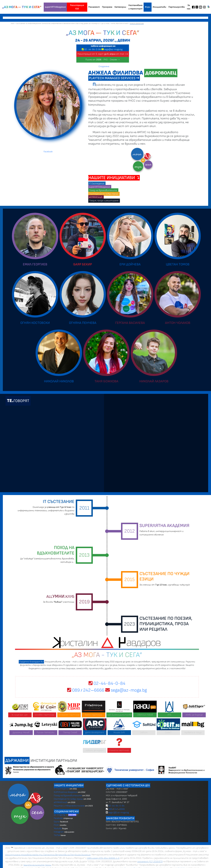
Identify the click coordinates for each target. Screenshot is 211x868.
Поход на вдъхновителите (103, 190)
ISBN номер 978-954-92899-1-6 (103, 858)
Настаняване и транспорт (135, 7)
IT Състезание (97, 184)
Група (57, 822)
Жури (148, 7)
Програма (107, 7)
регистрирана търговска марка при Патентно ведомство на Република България (48, 855)
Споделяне (104, 66)
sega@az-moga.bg (113, 49)
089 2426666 (86, 690)
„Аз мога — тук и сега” (22, 7)
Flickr (56, 825)
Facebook (48, 152)
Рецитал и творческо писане (69, 806)
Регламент (94, 7)
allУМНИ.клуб (96, 197)
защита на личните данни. (37, 865)
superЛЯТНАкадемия (55, 7)
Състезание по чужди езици (104, 194)
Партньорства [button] (177, 7)
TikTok (57, 835)
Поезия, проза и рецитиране (104, 201)
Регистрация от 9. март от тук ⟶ (103, 54)
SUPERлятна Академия (66, 792)
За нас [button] (189, 7)
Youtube (58, 828)
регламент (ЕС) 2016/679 (150, 862)
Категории (120, 7)
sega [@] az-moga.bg (119, 813)
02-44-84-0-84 (107, 683)
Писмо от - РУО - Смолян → (103, 60)
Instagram (59, 832)
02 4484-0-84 (93, 49)
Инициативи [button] (159, 7)
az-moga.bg (60, 815)
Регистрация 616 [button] (77, 7)
